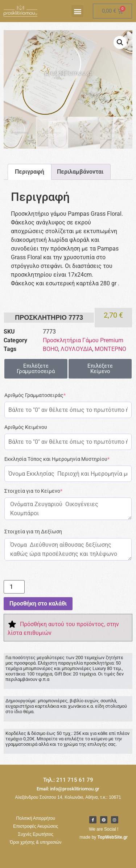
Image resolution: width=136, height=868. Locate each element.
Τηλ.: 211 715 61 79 (68, 780)
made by (104, 837)
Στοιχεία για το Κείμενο (33, 491)
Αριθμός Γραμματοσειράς (35, 396)
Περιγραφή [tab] (30, 172)
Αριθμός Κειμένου (26, 427)
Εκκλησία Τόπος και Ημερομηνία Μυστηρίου (57, 459)
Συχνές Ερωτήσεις (36, 834)
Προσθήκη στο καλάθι (38, 604)
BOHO (50, 349)
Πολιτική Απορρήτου (36, 818)
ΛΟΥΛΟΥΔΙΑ (76, 349)
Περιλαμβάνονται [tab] (80, 172)
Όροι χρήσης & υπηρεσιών (36, 842)
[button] (77, 11)
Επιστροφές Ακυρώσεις (36, 826)
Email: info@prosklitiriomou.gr (68, 789)
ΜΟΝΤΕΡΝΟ (110, 349)
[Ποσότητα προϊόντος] (14, 587)
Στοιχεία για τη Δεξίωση (33, 532)
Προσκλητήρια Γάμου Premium (83, 341)
